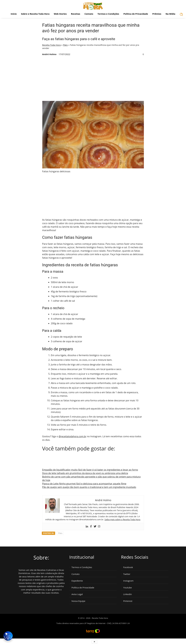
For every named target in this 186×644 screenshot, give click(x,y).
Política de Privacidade (136, 14)
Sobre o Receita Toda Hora (35, 14)
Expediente (77, 581)
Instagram (128, 581)
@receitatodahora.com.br (72, 436)
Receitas (76, 14)
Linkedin (127, 594)
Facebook (128, 567)
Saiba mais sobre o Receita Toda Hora (122, 519)
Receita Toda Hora (52, 45)
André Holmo (49, 54)
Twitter (127, 574)
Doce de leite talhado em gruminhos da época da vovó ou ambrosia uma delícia (85, 473)
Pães (65, 45)
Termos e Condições (108, 14)
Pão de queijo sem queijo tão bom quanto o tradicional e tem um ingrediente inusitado (89, 487)
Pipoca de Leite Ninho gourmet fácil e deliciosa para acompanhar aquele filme (84, 484)
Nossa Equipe (78, 601)
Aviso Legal (77, 594)
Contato (89, 14)
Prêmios (157, 14)
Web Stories (60, 14)
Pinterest (128, 601)
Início (14, 14)
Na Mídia (170, 14)
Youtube (127, 588)
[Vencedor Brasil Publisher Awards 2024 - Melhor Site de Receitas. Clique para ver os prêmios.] (8, 636)
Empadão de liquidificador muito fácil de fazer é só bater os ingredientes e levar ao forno (90, 470)
